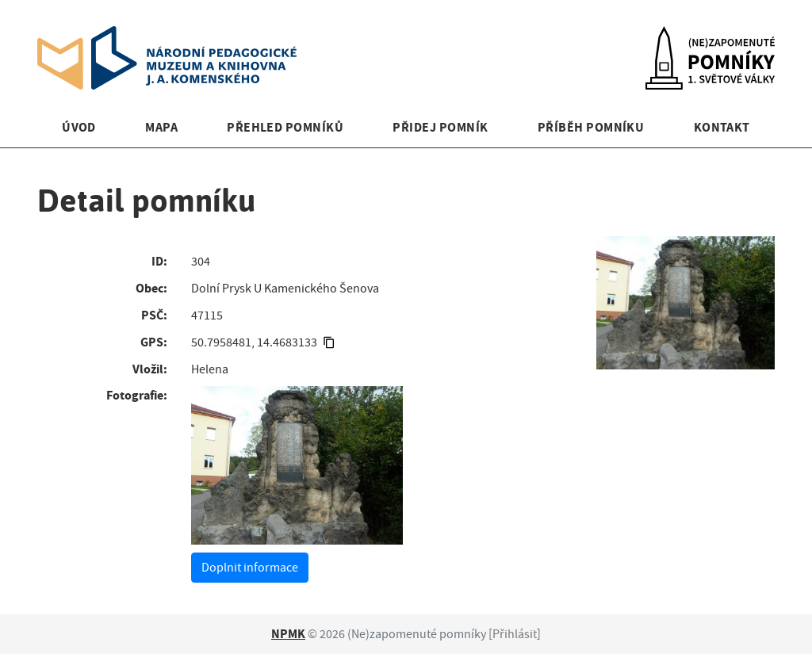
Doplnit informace (250, 568)
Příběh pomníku (591, 127)
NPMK (288, 634)
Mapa (161, 127)
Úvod (79, 127)
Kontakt (722, 127)
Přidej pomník (440, 127)
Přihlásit (515, 634)
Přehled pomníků (285, 127)
